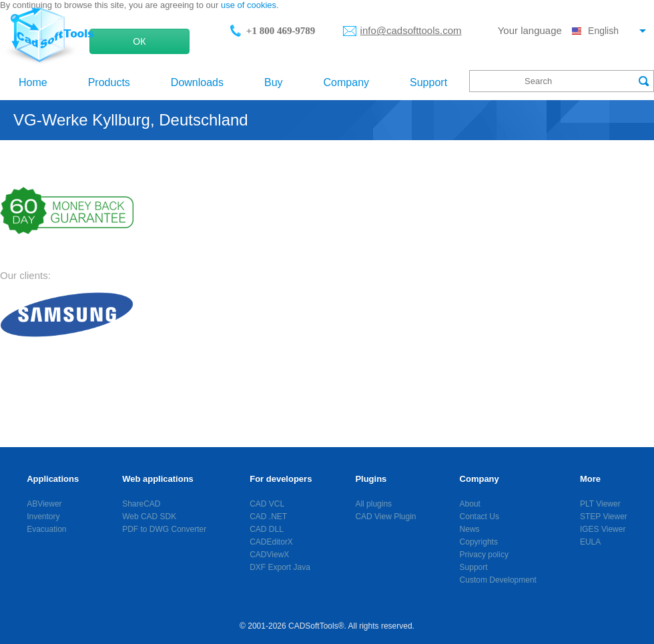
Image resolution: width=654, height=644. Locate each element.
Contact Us (479, 517)
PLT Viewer (600, 504)
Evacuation (46, 529)
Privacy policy (484, 555)
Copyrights (479, 542)
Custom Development (498, 580)
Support (428, 82)
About (470, 504)
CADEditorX (271, 542)
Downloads (197, 82)
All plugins (373, 504)
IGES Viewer (603, 529)
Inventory (43, 517)
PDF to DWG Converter (164, 529)
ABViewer (44, 504)
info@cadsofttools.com (411, 30)
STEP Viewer (604, 517)
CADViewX (269, 555)
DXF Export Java (280, 567)
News (470, 529)
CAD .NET (268, 517)
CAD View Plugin (385, 517)
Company (346, 82)
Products (109, 82)
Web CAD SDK (149, 517)
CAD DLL (267, 529)
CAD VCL (267, 504)
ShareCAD (141, 504)
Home (33, 82)
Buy (274, 82)
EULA (590, 542)
